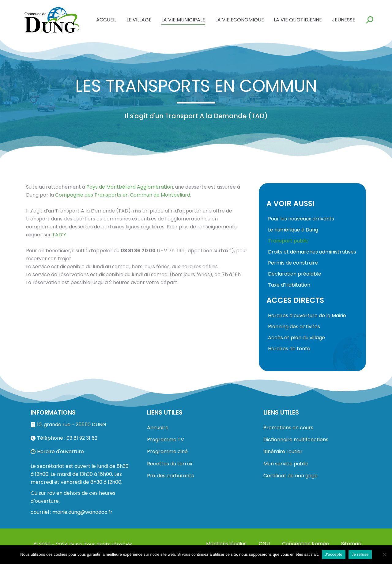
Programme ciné (167, 451)
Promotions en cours (288, 428)
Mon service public (286, 464)
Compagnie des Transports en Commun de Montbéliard (123, 195)
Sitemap (351, 544)
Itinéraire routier (283, 451)
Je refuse (360, 554)
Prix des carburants (170, 476)
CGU (264, 544)
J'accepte (334, 554)
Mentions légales (226, 544)
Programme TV (166, 440)
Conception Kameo (305, 544)
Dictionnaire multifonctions (296, 440)
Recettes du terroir (170, 464)
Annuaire (158, 428)
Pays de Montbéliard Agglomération (130, 187)
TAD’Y (59, 235)
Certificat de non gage (290, 476)
